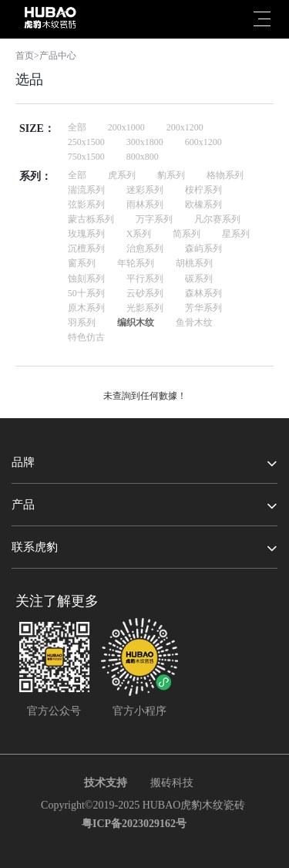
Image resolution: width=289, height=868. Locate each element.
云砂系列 (145, 293)
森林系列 (203, 293)
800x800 (143, 157)
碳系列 (199, 279)
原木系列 (86, 308)
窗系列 (82, 263)
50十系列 (86, 293)
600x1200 (203, 142)
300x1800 (145, 142)
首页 (25, 56)
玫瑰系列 (86, 234)
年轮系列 (136, 263)
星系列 (236, 234)
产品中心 (58, 56)
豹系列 (171, 175)
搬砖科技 (172, 783)
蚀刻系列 (86, 279)
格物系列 (225, 175)
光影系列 (145, 308)
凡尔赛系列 (217, 219)
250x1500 (86, 142)
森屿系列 (203, 248)
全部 (77, 127)
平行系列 (145, 279)
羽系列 (82, 323)
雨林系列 (145, 204)
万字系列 (154, 219)
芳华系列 (203, 308)
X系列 (139, 234)
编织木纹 (136, 323)
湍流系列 (86, 190)
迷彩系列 (145, 190)
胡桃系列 (194, 263)
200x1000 (126, 127)
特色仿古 (86, 337)
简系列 (187, 234)
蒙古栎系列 (91, 219)
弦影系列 (86, 204)
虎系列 (122, 175)
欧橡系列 (203, 204)
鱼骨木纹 (194, 323)
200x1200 (185, 127)
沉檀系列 (86, 248)
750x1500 (86, 157)
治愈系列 (145, 248)
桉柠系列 (203, 190)
